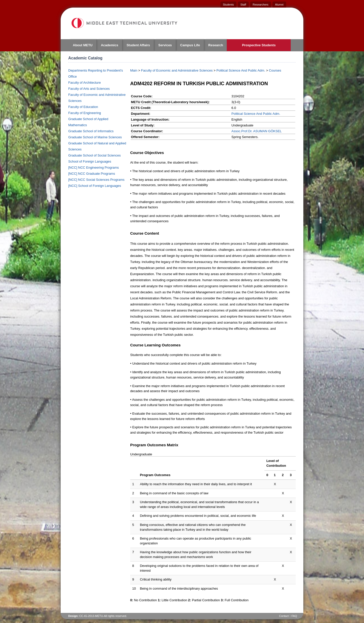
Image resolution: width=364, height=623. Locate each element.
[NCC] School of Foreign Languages (95, 186)
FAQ (294, 616)
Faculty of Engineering (85, 113)
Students (228, 5)
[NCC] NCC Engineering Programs (94, 168)
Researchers (261, 5)
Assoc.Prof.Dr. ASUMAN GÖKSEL (257, 131)
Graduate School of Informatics (91, 131)
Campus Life (190, 45)
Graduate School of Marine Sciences (95, 137)
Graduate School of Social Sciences (94, 155)
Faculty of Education (83, 107)
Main (134, 70)
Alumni (279, 5)
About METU (83, 45)
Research (216, 45)
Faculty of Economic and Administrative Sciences (177, 70)
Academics (110, 45)
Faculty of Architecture (85, 83)
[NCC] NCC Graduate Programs (92, 174)
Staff (243, 5)
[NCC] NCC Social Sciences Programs (96, 180)
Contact (284, 616)
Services (165, 45)
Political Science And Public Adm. (241, 70)
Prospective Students (259, 45)
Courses (275, 70)
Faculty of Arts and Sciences (89, 89)
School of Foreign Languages (90, 161)
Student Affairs (138, 45)
